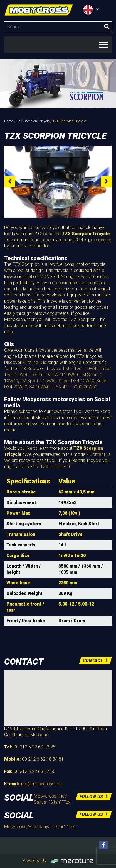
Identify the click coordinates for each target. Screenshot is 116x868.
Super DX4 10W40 (76, 381)
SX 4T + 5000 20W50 (77, 387)
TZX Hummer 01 (56, 467)
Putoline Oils (34, 362)
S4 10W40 (39, 387)
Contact (97, 454)
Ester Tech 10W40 (81, 369)
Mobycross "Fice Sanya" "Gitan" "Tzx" (40, 827)
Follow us (94, 797)
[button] (58, 693)
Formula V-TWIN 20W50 (54, 375)
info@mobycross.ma (41, 784)
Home (9, 121)
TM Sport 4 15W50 (38, 381)
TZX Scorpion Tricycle (33, 121)
